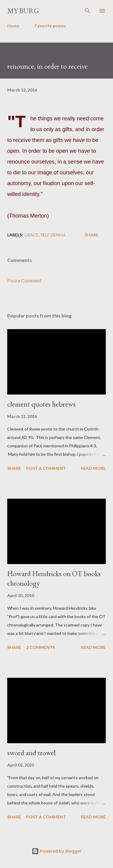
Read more (93, 468)
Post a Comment (24, 280)
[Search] (88, 11)
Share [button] (92, 235)
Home (13, 26)
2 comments (41, 647)
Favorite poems (50, 26)
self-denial (53, 235)
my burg (23, 11)
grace (31, 235)
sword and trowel (31, 753)
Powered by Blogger (57, 851)
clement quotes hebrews (41, 404)
